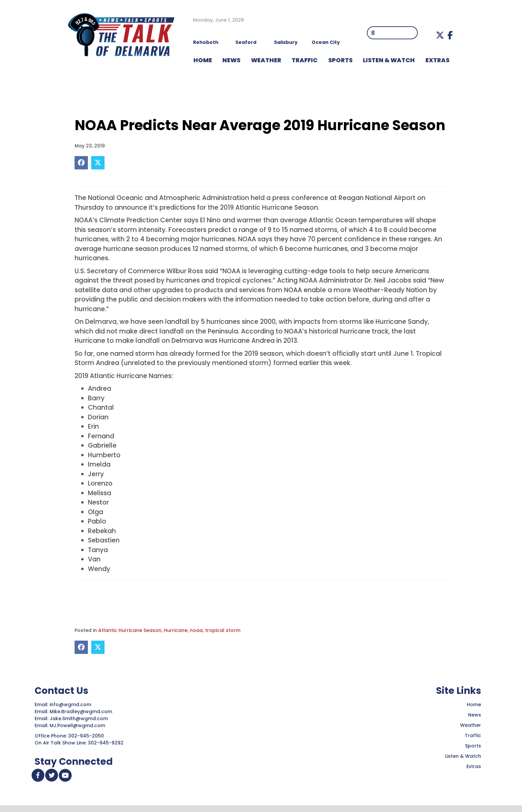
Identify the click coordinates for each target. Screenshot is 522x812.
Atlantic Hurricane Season (130, 630)
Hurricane (176, 630)
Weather (471, 725)
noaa (196, 630)
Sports (340, 60)
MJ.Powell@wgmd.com (79, 725)
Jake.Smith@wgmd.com (79, 718)
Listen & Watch (463, 756)
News (475, 715)
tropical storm (223, 630)
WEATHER (266, 60)
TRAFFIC (305, 60)
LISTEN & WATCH (389, 60)
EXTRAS (437, 60)
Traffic (473, 735)
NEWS (231, 60)
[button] (440, 35)
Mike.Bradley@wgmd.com (81, 711)
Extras (474, 766)
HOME (203, 60)
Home (474, 705)
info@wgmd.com (71, 705)
